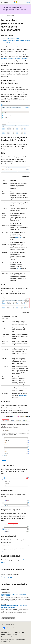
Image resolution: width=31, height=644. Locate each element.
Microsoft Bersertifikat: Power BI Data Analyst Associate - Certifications (14, 606)
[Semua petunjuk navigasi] (3, 15)
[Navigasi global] (2, 2)
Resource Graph (10, 15)
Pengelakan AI (5, 632)
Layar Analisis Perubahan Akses (11, 39)
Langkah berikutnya (8, 43)
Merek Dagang (20, 639)
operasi (19, 268)
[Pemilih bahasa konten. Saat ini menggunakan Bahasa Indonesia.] (8, 624)
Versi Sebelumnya (15, 632)
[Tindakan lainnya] (28, 15)
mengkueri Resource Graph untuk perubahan (15, 59)
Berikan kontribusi (6, 634)
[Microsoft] (16, 2)
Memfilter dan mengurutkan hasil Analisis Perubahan (16, 41)
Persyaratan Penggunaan (8, 639)
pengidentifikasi (19, 238)
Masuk (28, 2)
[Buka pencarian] (24, 2)
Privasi (14, 634)
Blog (23, 632)
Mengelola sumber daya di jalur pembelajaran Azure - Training (14, 595)
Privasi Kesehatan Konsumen (9, 637)
